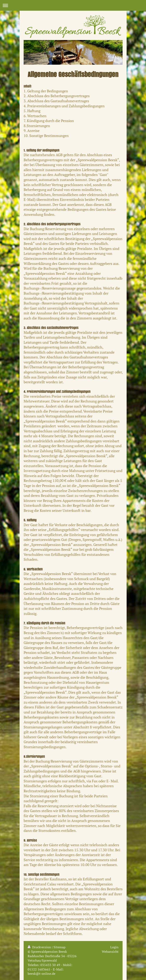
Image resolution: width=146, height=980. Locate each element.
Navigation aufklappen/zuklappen (73, 5)
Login (114, 947)
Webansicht (110, 952)
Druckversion (40, 947)
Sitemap (59, 947)
